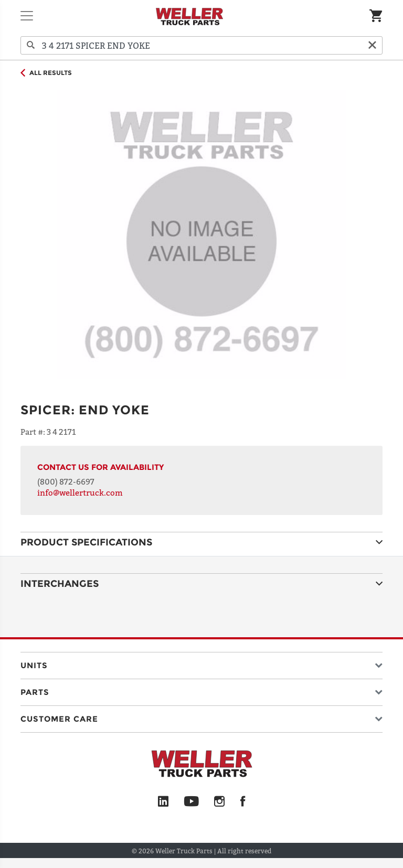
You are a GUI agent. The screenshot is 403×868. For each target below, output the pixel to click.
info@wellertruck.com (80, 492)
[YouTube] (191, 802)
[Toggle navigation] (27, 16)
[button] (201, 663)
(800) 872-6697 (66, 481)
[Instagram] (220, 802)
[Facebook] (243, 802)
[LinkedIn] (163, 802)
